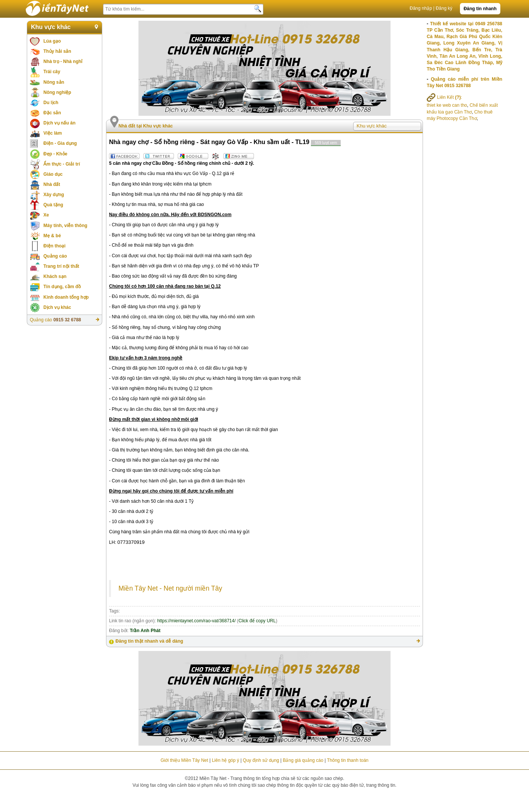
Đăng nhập (421, 8)
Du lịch (51, 103)
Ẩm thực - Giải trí (62, 164)
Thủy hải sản (57, 51)
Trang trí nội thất (61, 266)
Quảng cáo (55, 256)
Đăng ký (444, 8)
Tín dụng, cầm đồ (62, 287)
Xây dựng (54, 195)
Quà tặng (53, 205)
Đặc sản (52, 113)
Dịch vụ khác (57, 307)
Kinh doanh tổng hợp (66, 297)
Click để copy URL (257, 621)
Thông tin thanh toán (348, 760)
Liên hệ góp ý (225, 760)
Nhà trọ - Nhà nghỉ (63, 61)
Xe (46, 215)
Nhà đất (52, 184)
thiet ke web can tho (447, 105)
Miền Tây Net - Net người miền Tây (170, 588)
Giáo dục (53, 174)
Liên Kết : (444, 97)
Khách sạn (55, 276)
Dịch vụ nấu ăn (59, 123)
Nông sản (54, 82)
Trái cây (52, 72)
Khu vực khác (51, 27)
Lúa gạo (52, 41)
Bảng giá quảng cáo (303, 760)
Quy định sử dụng (261, 760)
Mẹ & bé (52, 236)
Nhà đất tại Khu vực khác (146, 126)
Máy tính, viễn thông (65, 226)
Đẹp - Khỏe (55, 154)
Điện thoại (55, 246)
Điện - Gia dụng (60, 143)
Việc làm (53, 133)
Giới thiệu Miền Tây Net (184, 760)
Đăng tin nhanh (480, 9)
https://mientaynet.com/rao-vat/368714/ (196, 621)
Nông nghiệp (57, 92)
